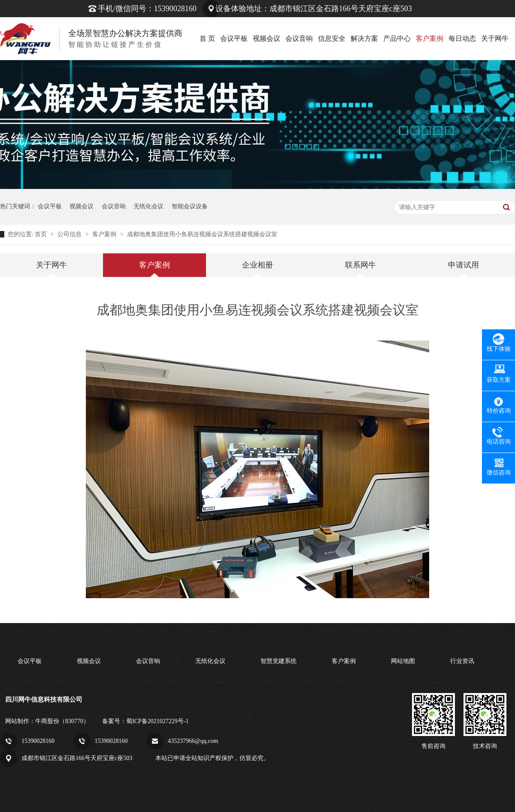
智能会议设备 (190, 206)
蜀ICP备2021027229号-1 (157, 721)
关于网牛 (495, 38)
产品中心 (397, 38)
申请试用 (463, 265)
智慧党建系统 (279, 661)
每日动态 (462, 38)
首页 (42, 234)
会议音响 (299, 38)
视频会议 (267, 38)
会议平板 (234, 38)
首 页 (207, 38)
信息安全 (332, 38)
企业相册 (257, 265)
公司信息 (70, 234)
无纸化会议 (148, 206)
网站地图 (403, 661)
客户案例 (430, 38)
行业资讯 (462, 661)
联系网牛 (360, 265)
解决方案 (364, 38)
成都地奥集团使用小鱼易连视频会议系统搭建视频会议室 (202, 234)
